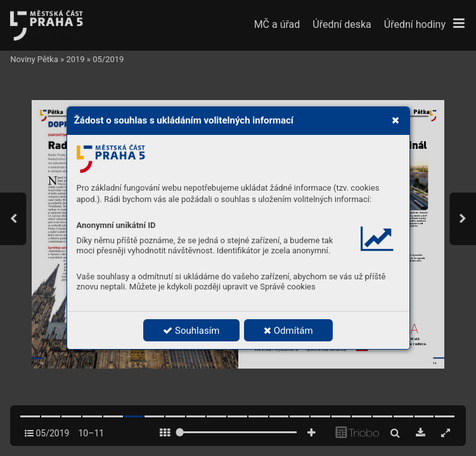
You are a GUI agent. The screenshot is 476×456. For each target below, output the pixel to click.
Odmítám (288, 331)
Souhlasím (191, 331)
